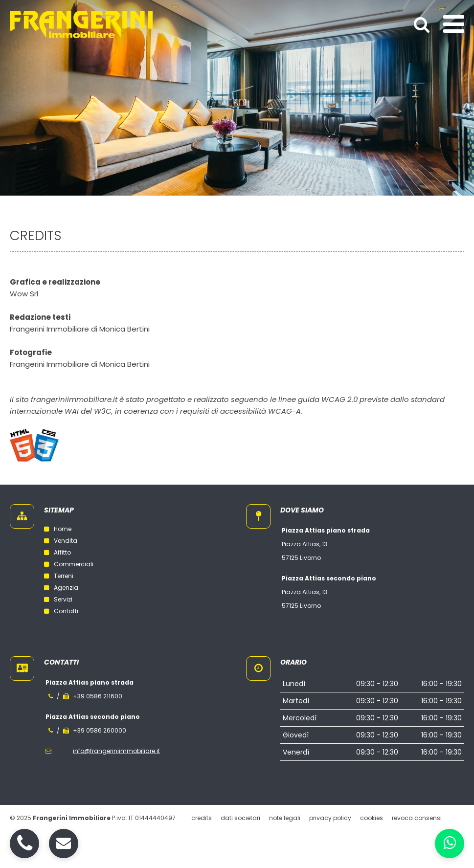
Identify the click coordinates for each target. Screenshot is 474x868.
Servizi (58, 599)
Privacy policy (330, 818)
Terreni (59, 576)
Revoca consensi (417, 818)
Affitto (57, 552)
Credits (202, 818)
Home (58, 529)
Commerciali (69, 564)
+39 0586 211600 (98, 696)
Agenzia (61, 588)
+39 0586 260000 (100, 730)
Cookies (372, 818)
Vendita (61, 541)
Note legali (285, 818)
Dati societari (240, 818)
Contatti (61, 611)
